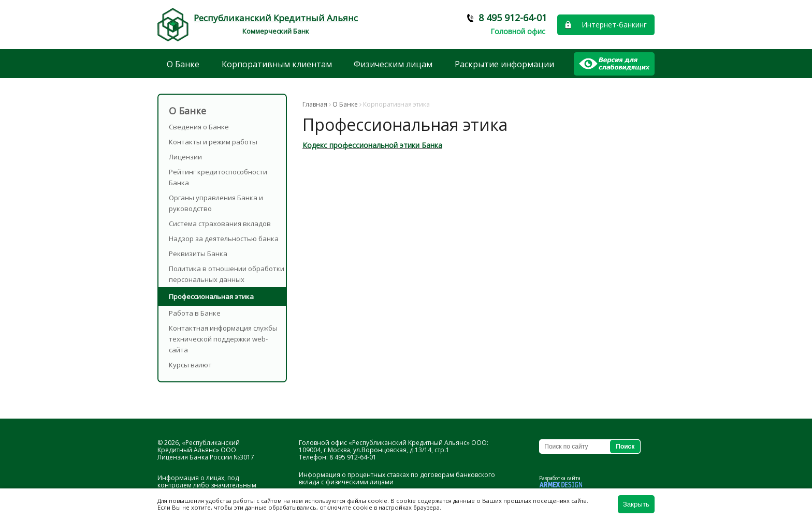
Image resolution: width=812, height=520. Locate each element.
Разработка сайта (560, 478)
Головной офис (518, 31)
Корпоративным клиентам (277, 64)
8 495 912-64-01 (513, 18)
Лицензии (185, 157)
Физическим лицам (393, 64)
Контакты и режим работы (213, 142)
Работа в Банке (195, 313)
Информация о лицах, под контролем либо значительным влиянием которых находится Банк (212, 485)
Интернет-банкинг (614, 25)
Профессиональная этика (211, 296)
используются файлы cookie (346, 501)
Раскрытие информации (504, 64)
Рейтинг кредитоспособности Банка (218, 177)
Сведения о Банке (199, 127)
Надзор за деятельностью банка (224, 239)
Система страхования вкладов (220, 224)
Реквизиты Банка (198, 254)
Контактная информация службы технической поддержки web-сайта (223, 339)
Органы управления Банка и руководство (216, 203)
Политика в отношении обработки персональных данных (227, 274)
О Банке (183, 64)
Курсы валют (190, 365)
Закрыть (636, 504)
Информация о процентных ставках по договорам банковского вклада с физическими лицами (397, 478)
